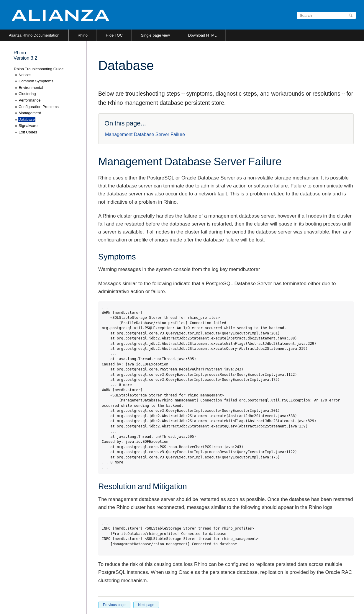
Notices (25, 75)
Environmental (31, 88)
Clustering (27, 94)
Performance (29, 100)
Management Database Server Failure (145, 134)
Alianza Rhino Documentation (34, 35)
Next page (146, 605)
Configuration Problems (39, 107)
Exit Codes (28, 132)
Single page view (155, 35)
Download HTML (202, 35)
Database (27, 119)
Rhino (83, 35)
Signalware (28, 126)
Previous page (114, 605)
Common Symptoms (36, 81)
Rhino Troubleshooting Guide (39, 69)
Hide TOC (114, 35)
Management (30, 113)
